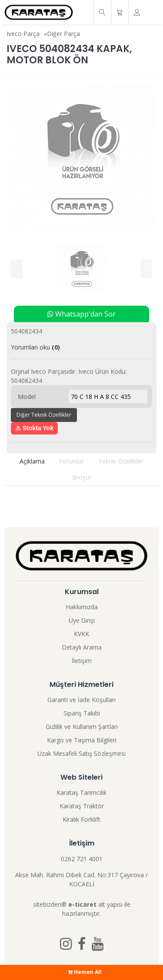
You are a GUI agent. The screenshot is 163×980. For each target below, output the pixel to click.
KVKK (81, 634)
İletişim (82, 661)
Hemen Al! (85, 972)
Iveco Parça (23, 34)
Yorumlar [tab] (72, 461)
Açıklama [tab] (32, 461)
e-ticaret (82, 904)
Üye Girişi (82, 620)
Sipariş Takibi (82, 713)
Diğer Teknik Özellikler (44, 415)
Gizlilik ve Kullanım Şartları (82, 727)
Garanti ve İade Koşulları (81, 700)
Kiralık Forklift (81, 819)
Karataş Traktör (82, 806)
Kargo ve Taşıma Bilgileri (82, 740)
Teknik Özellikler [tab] (121, 461)
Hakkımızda (82, 607)
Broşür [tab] (82, 477)
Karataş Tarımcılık (81, 792)
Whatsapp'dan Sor (81, 314)
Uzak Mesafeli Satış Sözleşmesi (81, 753)
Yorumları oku (35, 347)
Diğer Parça (63, 34)
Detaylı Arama (82, 647)
